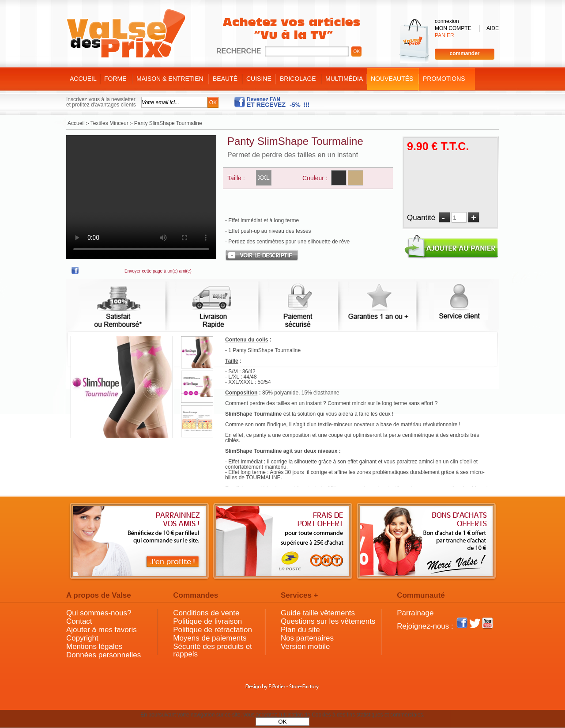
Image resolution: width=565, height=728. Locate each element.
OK (282, 722)
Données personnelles (104, 655)
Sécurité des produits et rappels (213, 650)
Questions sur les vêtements (328, 621)
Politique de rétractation (213, 630)
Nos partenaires (307, 638)
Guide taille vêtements (318, 613)
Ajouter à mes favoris (102, 630)
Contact (79, 621)
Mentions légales (94, 646)
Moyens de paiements (210, 638)
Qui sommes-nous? (99, 613)
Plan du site (300, 630)
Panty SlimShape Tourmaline (295, 141)
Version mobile (305, 646)
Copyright (82, 638)
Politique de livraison (207, 621)
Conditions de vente (206, 613)
